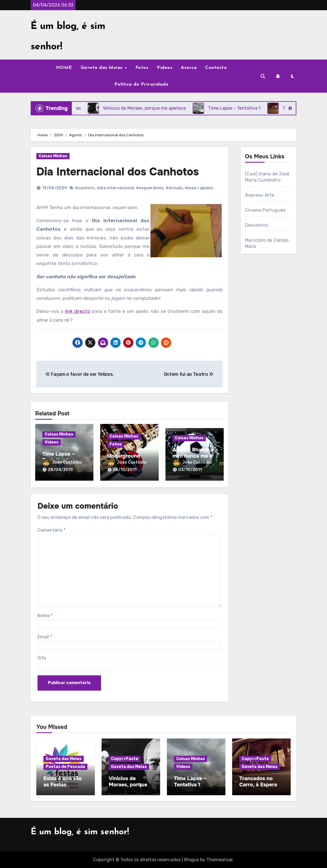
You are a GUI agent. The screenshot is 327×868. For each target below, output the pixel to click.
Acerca (189, 68)
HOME (64, 68)
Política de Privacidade (142, 84)
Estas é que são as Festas (63, 782)
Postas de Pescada (65, 767)
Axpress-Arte (260, 195)
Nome (45, 616)
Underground (124, 456)
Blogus (192, 860)
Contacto (216, 68)
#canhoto (85, 188)
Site (42, 658)
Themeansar (220, 860)
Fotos (142, 68)
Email (45, 637)
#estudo (174, 188)
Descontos (257, 225)
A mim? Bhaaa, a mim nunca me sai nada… (194, 456)
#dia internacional (115, 188)
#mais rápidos (199, 188)
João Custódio (62, 462)
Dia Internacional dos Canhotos (118, 172)
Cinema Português (265, 210)
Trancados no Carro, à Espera (258, 782)
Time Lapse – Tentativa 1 (59, 457)
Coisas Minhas (53, 156)
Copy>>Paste (125, 759)
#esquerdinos (150, 188)
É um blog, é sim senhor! (80, 832)
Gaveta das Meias (102, 68)
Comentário (52, 530)
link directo (78, 311)
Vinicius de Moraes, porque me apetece (128, 785)
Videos (164, 68)
